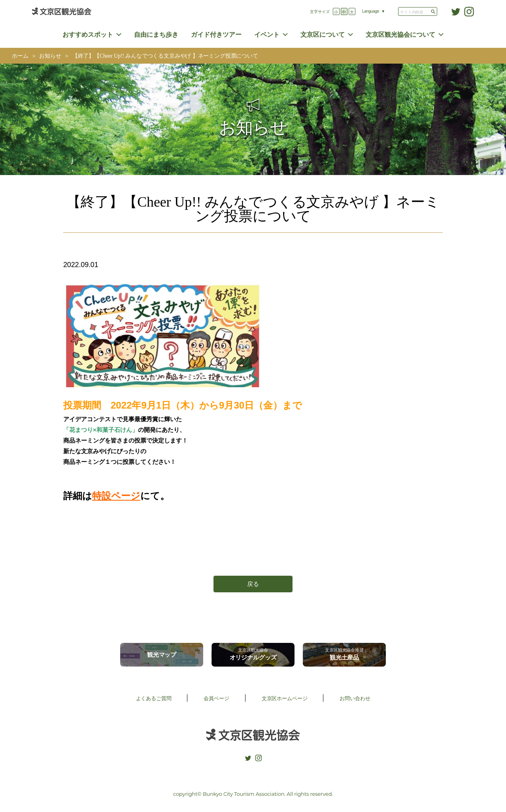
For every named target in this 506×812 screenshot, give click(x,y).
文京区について (323, 35)
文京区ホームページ (285, 698)
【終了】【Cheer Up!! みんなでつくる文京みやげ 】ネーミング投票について (168, 56)
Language (371, 11)
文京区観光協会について (400, 35)
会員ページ (216, 698)
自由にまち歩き (156, 35)
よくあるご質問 (154, 698)
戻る (253, 584)
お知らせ (50, 56)
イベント (267, 35)
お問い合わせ (355, 698)
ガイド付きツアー (216, 35)
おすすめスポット (88, 35)
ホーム (20, 56)
